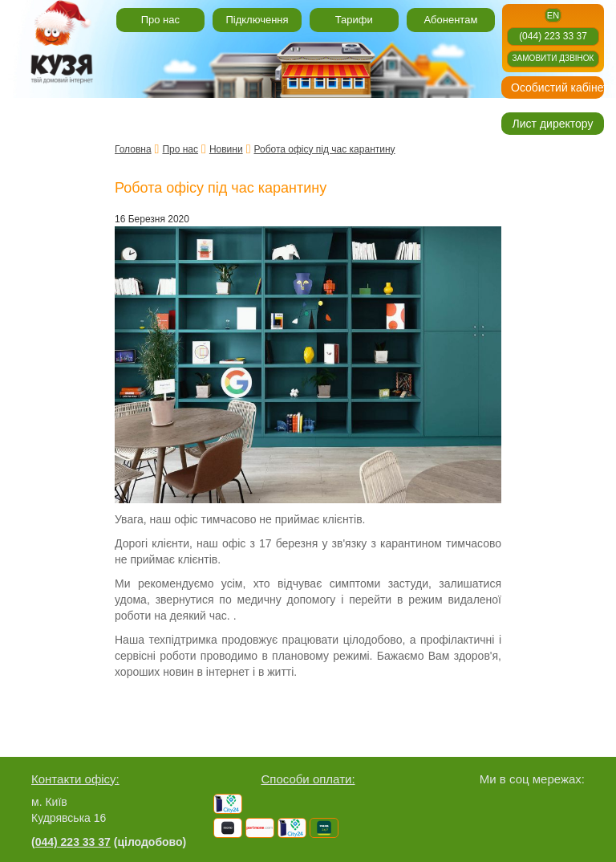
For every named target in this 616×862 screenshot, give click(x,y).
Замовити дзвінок (553, 58)
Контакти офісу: (75, 779)
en (553, 15)
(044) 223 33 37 (553, 36)
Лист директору (553, 124)
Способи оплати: (308, 779)
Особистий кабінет (557, 87)
